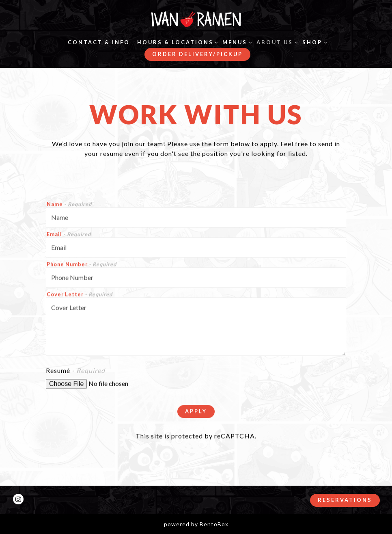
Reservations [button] (345, 500)
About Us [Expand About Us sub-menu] (276, 42)
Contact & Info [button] (99, 42)
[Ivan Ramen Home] (196, 19)
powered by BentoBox (196, 524)
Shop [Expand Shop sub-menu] (313, 42)
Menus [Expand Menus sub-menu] (236, 42)
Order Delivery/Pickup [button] (197, 54)
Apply (196, 412)
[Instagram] (18, 499)
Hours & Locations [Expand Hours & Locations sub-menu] (176, 42)
